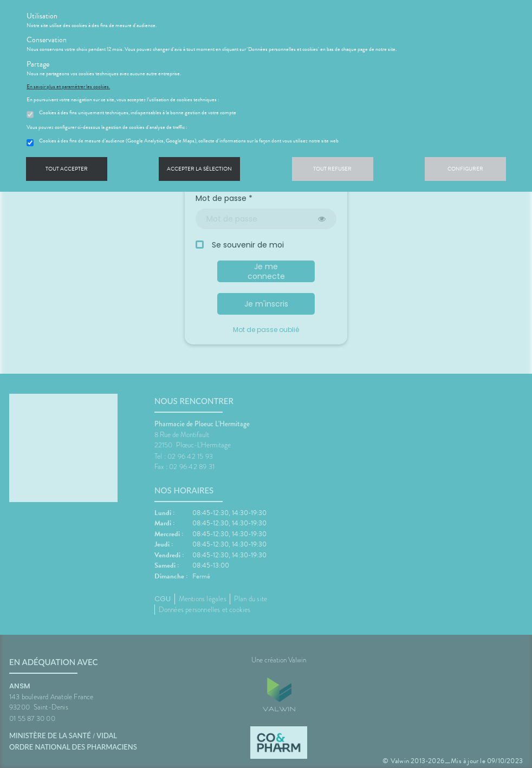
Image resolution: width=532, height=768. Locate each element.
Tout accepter (67, 169)
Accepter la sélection (199, 169)
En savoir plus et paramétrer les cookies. (68, 87)
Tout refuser (332, 169)
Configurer (465, 169)
